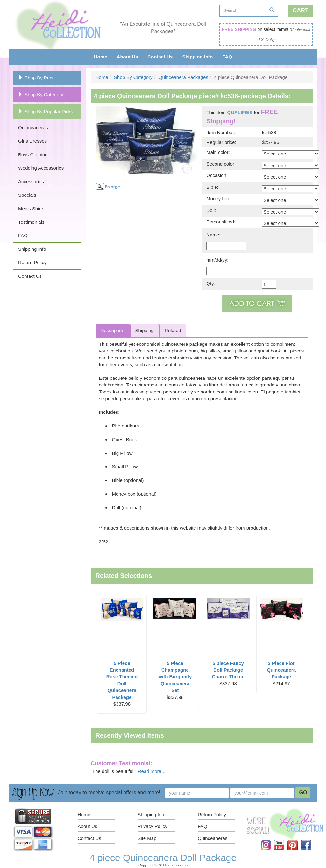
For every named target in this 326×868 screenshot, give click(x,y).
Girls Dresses (32, 141)
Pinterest (297, 840)
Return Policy (32, 262)
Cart (301, 10)
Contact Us (160, 57)
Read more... (152, 771)
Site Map (147, 838)
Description (113, 330)
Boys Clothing (33, 155)
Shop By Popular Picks (46, 111)
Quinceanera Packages (183, 77)
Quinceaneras (33, 128)
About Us (128, 57)
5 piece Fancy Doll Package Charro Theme (228, 670)
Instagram (270, 840)
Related (173, 330)
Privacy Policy (152, 826)
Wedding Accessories (41, 168)
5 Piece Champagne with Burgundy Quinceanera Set (175, 677)
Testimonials (31, 222)
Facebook (310, 840)
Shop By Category (41, 95)
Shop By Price (36, 78)
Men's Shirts (31, 209)
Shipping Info (197, 57)
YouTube (284, 840)
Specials (27, 195)
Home (101, 57)
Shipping (145, 330)
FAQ (227, 57)
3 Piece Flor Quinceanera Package (281, 670)
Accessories (31, 182)
